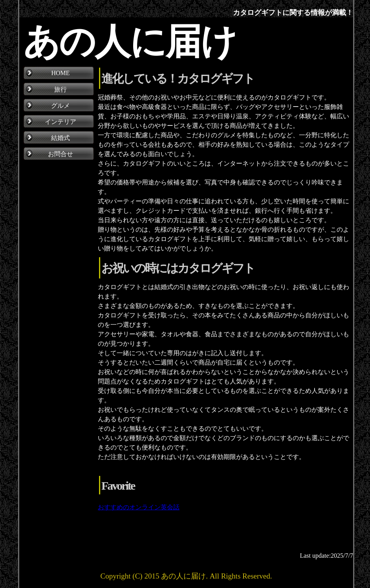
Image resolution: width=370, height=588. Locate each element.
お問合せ (60, 154)
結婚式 (60, 138)
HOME (60, 73)
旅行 (60, 89)
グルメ (60, 106)
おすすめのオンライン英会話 (139, 507)
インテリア (60, 122)
